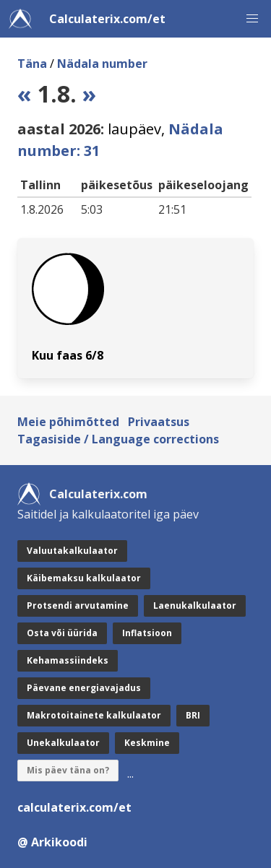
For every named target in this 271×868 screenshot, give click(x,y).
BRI (193, 715)
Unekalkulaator (63, 743)
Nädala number (102, 64)
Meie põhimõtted (68, 422)
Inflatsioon (147, 633)
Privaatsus (159, 422)
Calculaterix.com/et (107, 19)
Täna (32, 64)
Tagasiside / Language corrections (118, 439)
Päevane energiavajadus (84, 688)
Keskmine (147, 743)
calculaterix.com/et (74, 807)
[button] (252, 19)
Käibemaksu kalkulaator (84, 578)
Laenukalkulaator (195, 606)
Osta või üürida (62, 633)
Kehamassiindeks (68, 660)
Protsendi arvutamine (78, 606)
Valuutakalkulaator (72, 551)
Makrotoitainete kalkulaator (94, 715)
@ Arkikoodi (52, 842)
